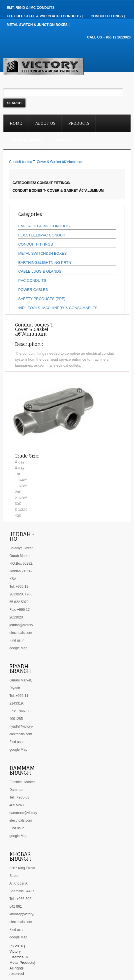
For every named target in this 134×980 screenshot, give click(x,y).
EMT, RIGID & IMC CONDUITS (44, 226)
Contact (63, 141)
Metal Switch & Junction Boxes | (38, 25)
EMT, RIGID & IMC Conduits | (32, 8)
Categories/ (24, 183)
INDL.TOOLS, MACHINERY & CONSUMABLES (58, 308)
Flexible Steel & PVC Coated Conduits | (45, 16)
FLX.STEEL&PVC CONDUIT (42, 235)
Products (79, 123)
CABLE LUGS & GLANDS (40, 271)
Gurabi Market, (21, 680)
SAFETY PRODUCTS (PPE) (42, 299)
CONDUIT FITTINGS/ (54, 183)
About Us (45, 123)
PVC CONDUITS (32, 280)
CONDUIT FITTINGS (36, 244)
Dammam (17, 790)
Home (16, 123)
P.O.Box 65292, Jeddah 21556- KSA (21, 571)
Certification (25, 141)
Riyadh (15, 688)
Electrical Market (22, 782)
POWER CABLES (33, 290)
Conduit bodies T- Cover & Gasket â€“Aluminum (58, 191)
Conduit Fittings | (108, 16)
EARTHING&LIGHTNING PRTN (45, 263)
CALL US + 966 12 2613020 (109, 37)
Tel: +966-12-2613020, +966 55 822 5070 (21, 594)
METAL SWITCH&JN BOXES (43, 253)
